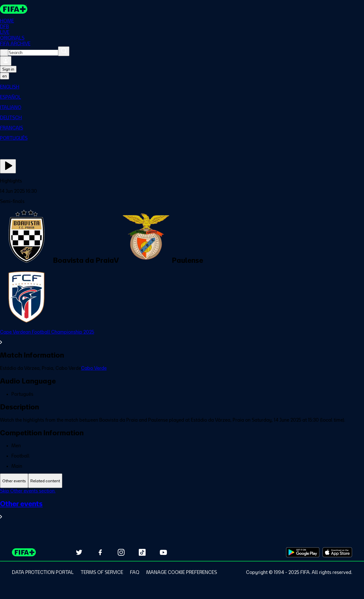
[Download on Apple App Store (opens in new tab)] (337, 552)
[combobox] (33, 53)
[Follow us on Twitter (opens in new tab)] (79, 552)
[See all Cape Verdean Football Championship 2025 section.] (182, 337)
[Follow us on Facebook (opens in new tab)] (100, 552)
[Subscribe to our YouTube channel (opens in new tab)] (163, 552)
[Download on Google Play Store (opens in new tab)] (303, 552)
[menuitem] (182, 87)
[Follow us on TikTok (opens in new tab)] (142, 552)
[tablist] (182, 481)
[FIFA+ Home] (14, 9)
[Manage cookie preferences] (182, 572)
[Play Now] (8, 167)
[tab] (14, 481)
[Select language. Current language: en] (5, 76)
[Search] (64, 52)
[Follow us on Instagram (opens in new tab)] (121, 552)
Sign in (8, 69)
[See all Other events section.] (182, 510)
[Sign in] (6, 61)
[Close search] (4, 53)
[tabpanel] (182, 507)
